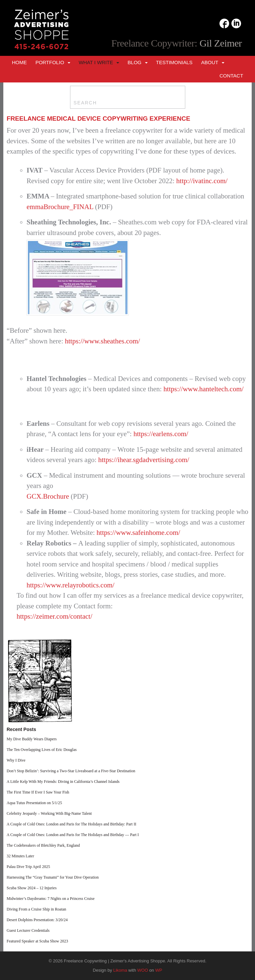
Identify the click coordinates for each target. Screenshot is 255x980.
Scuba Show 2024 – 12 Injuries (32, 888)
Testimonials (174, 62)
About (210, 62)
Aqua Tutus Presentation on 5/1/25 (34, 803)
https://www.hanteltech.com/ (203, 389)
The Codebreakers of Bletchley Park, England (43, 845)
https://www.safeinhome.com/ (138, 533)
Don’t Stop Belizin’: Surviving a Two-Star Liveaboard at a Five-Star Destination (71, 771)
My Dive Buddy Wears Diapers (32, 739)
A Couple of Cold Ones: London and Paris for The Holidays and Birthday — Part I (73, 835)
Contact (231, 76)
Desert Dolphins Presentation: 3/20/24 (37, 920)
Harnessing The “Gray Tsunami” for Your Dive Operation (53, 877)
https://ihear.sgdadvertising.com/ (144, 460)
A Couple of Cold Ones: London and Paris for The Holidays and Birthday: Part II (71, 824)
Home (19, 62)
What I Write (96, 62)
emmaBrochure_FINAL (61, 207)
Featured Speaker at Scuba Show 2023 (37, 941)
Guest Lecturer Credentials (28, 930)
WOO (143, 970)
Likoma (120, 970)
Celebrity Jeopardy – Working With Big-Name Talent (49, 813)
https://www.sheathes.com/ (103, 341)
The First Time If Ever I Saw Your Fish (38, 792)
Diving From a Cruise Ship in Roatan (36, 909)
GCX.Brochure (48, 496)
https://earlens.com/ (161, 434)
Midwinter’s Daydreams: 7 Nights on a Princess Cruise (51, 899)
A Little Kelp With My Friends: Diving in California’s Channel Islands (63, 782)
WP (159, 970)
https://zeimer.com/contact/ (54, 616)
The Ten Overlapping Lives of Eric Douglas (42, 750)
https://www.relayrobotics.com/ (71, 585)
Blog (134, 62)
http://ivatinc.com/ (202, 181)
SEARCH (85, 103)
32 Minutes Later (20, 856)
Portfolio (50, 62)
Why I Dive (16, 760)
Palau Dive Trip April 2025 (28, 867)
